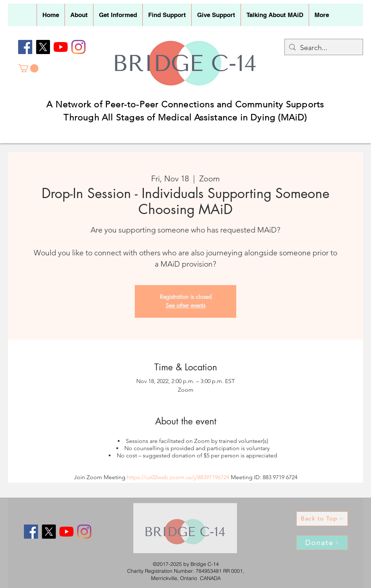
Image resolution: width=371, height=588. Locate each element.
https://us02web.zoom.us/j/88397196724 (178, 477)
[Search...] (324, 48)
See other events (185, 306)
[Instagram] (78, 47)
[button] (79, 15)
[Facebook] (25, 47)
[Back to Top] (322, 519)
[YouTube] (61, 47)
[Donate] (322, 543)
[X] (43, 47)
